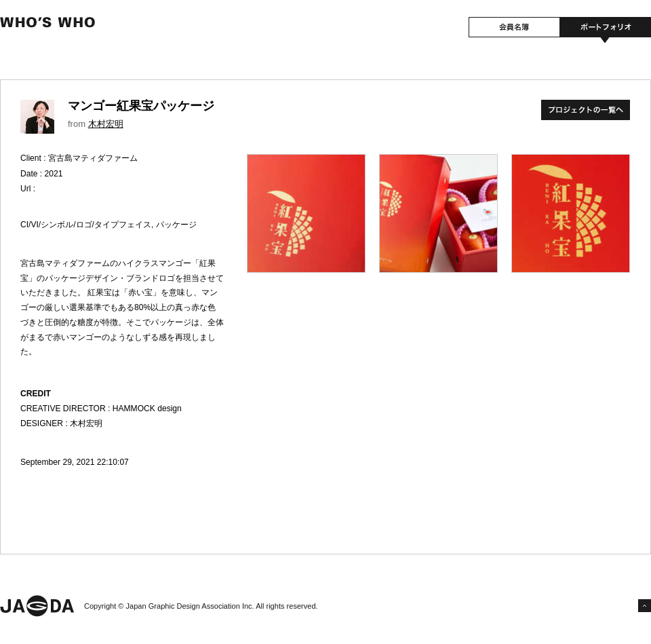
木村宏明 (106, 124)
